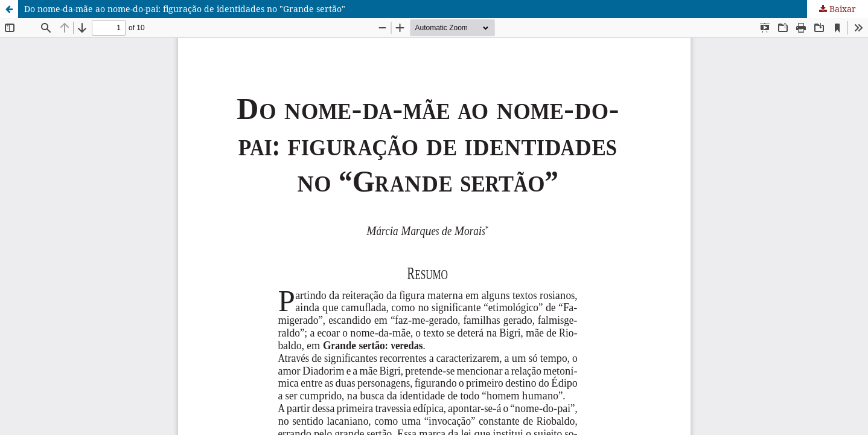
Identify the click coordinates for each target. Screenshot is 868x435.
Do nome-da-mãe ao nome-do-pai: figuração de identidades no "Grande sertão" (185, 9)
